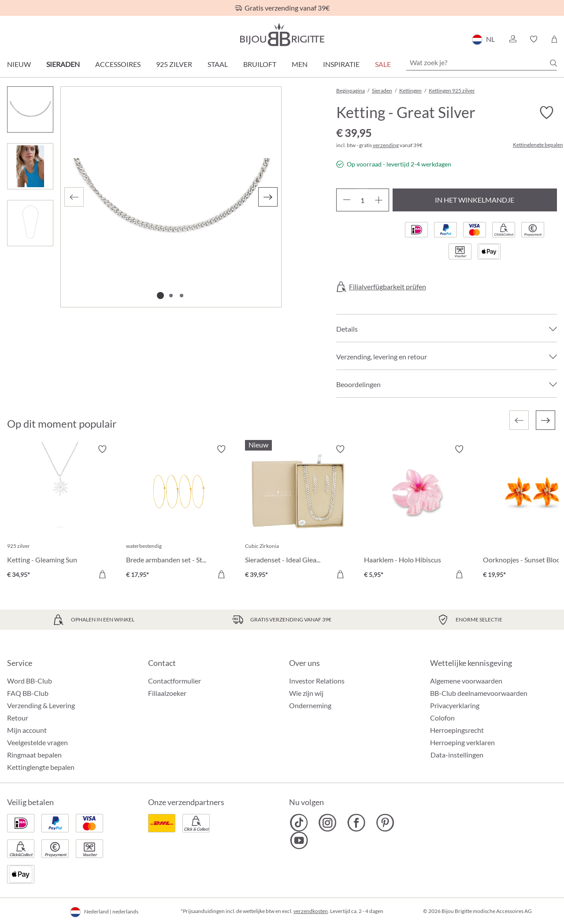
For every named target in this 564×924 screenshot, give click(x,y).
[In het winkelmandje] (102, 574)
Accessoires (118, 64)
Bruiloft (260, 64)
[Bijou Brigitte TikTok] (299, 823)
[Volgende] (268, 197)
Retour (18, 718)
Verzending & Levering (41, 705)
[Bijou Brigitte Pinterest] (385, 823)
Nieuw (19, 64)
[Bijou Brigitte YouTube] (299, 840)
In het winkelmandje (475, 200)
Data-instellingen (457, 755)
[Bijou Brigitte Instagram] (328, 823)
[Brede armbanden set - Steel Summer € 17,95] (179, 513)
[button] (512, 39)
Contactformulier (174, 681)
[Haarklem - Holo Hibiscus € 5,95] (417, 513)
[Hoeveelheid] (363, 200)
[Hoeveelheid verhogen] (379, 200)
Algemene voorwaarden (466, 681)
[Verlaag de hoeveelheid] (347, 200)
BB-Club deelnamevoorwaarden (479, 693)
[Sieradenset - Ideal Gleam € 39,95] (298, 513)
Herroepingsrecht (457, 730)
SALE (383, 64)
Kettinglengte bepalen (538, 145)
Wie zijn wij (306, 693)
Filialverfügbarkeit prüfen (388, 287)
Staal (218, 64)
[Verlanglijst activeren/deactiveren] (546, 113)
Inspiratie (341, 64)
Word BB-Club (30, 681)
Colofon (442, 718)
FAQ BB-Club (28, 693)
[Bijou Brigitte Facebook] (356, 823)
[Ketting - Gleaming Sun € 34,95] (60, 513)
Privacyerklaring (455, 705)
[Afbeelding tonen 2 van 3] (171, 296)
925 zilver (174, 64)
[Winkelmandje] (554, 39)
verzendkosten (311, 911)
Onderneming (310, 705)
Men (300, 64)
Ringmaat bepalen (34, 755)
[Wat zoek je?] (482, 63)
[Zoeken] (553, 63)
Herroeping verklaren (462, 742)
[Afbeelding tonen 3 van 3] (182, 296)
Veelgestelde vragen (37, 742)
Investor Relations (317, 681)
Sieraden (63, 64)
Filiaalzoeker (167, 693)
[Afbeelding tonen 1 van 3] (160, 296)
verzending (386, 145)
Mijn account (27, 730)
